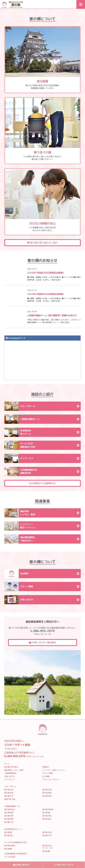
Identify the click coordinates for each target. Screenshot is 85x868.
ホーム (7, 764)
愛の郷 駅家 (47, 793)
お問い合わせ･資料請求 (42, 642)
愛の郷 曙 (46, 813)
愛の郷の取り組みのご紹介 (42, 243)
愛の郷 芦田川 (10, 809)
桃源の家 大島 (10, 799)
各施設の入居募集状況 (42, 483)
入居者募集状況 (10, 773)
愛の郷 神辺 (9, 793)
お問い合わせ (9, 776)
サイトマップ (9, 780)
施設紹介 (46, 767)
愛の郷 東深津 (48, 809)
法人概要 (46, 776)
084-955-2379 (65, 865)
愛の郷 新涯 (9, 813)
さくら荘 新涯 (10, 857)
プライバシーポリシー (51, 780)
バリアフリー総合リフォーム (54, 770)
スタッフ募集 (48, 773)
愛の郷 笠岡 (47, 796)
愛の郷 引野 (47, 790)
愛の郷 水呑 (9, 790)
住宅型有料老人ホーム (13, 829)
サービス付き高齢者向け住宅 (16, 842)
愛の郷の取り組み (11, 767)
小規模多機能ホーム (12, 806)
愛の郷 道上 (47, 819)
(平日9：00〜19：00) (24, 756)
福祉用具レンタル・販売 (14, 770)
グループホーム (10, 786)
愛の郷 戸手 (9, 796)
